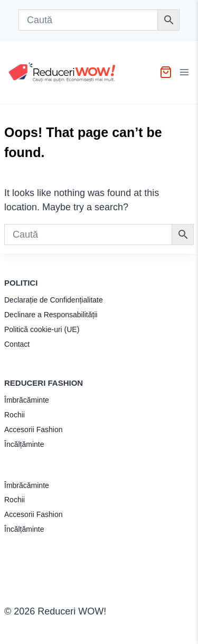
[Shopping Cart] (166, 72)
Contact (17, 344)
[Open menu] (186, 72)
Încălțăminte (24, 444)
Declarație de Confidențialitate (54, 300)
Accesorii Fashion (34, 430)
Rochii (15, 415)
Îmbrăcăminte (27, 400)
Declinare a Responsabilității (51, 315)
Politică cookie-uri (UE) (42, 329)
